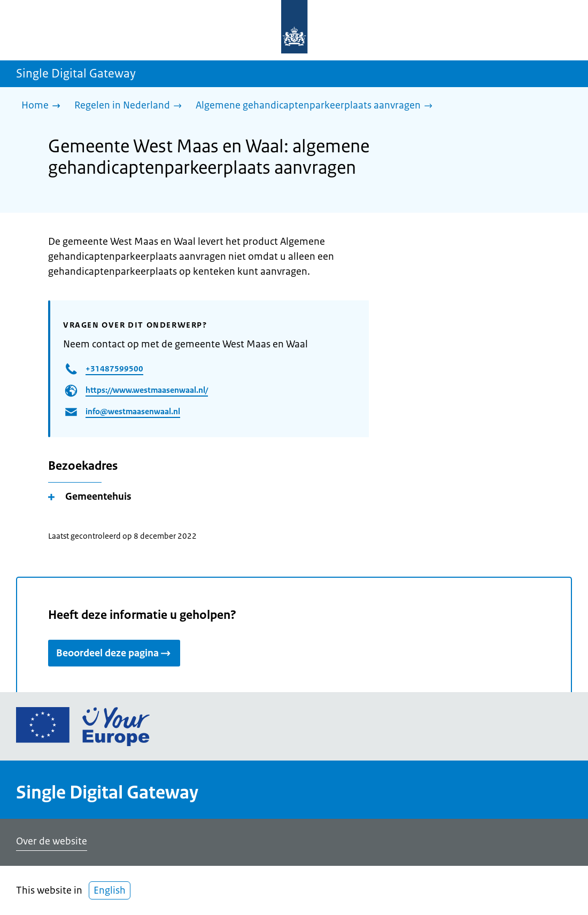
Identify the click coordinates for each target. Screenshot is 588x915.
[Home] (44, 106)
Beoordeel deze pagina (114, 653)
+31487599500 (114, 369)
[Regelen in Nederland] (131, 106)
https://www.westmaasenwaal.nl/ (147, 390)
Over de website (52, 841)
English (110, 890)
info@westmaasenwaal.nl (133, 411)
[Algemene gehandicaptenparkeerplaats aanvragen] (317, 106)
